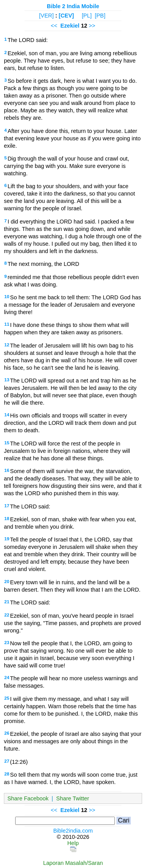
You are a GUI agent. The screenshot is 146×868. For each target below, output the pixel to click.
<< (54, 26)
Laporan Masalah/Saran (73, 863)
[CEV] (66, 16)
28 (7, 774)
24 (7, 678)
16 (7, 470)
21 (7, 602)
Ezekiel (70, 26)
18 (7, 519)
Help (73, 843)
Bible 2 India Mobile (73, 6)
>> (92, 26)
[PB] (100, 16)
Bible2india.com (73, 831)
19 (7, 539)
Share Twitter (73, 798)
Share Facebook (28, 798)
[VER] (46, 16)
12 (7, 345)
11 (7, 324)
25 (7, 698)
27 (7, 761)
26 (7, 733)
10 (7, 297)
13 (7, 380)
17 (7, 506)
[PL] (87, 16)
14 (7, 415)
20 (7, 582)
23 (7, 643)
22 (7, 615)
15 (7, 443)
